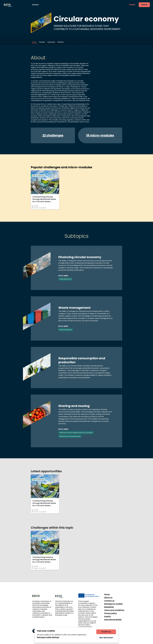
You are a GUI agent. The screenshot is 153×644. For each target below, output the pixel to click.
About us (108, 598)
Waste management (66, 330)
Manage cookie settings (48, 637)
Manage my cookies (113, 604)
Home (107, 594)
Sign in (132, 5)
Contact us (109, 601)
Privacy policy (111, 613)
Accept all (106, 632)
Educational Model (113, 620)
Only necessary (106, 638)
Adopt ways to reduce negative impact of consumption (76, 433)
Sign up (144, 5)
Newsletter (109, 607)
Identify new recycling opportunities (70, 436)
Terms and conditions (114, 610)
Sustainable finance (65, 279)
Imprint (108, 616)
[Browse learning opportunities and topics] (37, 5)
